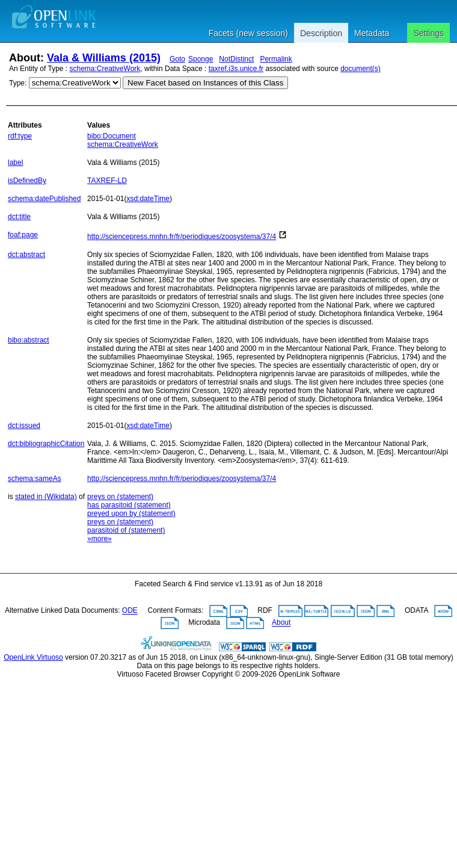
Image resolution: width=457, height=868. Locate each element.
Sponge (201, 59)
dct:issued (24, 426)
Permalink (276, 59)
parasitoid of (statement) (126, 530)
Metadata (372, 33)
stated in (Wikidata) (46, 497)
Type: (18, 83)
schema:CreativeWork (105, 69)
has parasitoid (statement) (129, 505)
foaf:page (23, 235)
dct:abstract (26, 255)
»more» (100, 539)
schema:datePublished (44, 199)
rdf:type (20, 136)
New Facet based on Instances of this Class (205, 83)
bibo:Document (112, 136)
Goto (177, 59)
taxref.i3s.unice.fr (236, 69)
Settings (428, 33)
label (15, 163)
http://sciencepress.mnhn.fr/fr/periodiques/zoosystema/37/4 (182, 237)
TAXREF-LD (107, 181)
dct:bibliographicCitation (46, 444)
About (281, 623)
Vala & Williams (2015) (104, 58)
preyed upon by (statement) (131, 513)
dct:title (19, 217)
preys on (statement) (120, 497)
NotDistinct (236, 59)
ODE (130, 611)
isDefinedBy (27, 181)
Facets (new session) (248, 33)
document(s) (360, 69)
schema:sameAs (35, 479)
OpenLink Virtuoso (33, 657)
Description (321, 33)
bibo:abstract (29, 340)
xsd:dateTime (148, 199)
